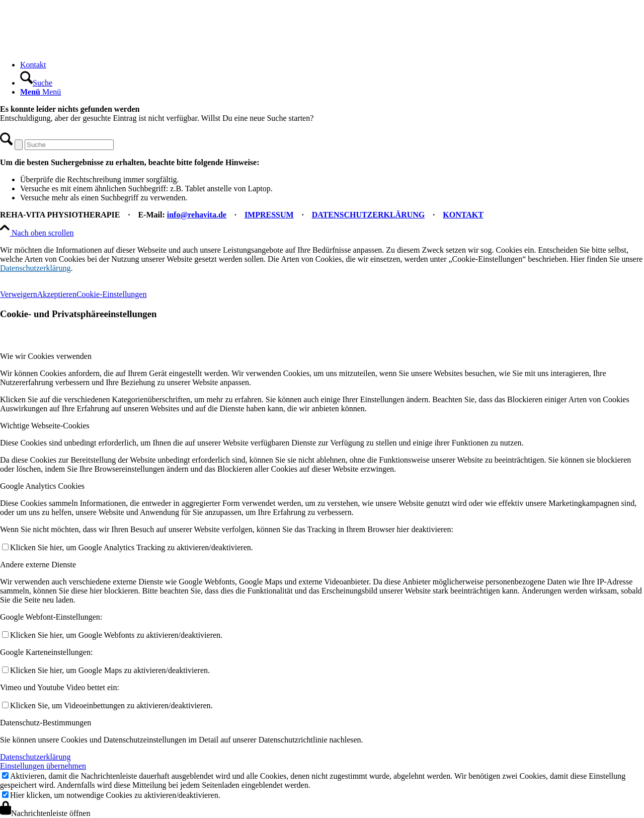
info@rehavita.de (197, 215)
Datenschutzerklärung (35, 268)
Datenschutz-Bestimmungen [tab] (46, 723)
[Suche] (36, 83)
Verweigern (19, 294)
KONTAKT (463, 215)
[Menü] (41, 92)
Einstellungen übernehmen (43, 766)
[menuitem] (332, 65)
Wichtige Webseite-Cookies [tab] (45, 426)
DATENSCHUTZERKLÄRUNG (369, 215)
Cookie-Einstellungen (112, 294)
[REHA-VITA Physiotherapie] (75, 48)
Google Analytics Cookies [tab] (42, 486)
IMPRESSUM (269, 215)
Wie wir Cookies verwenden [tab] (46, 356)
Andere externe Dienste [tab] (38, 565)
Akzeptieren (57, 294)
